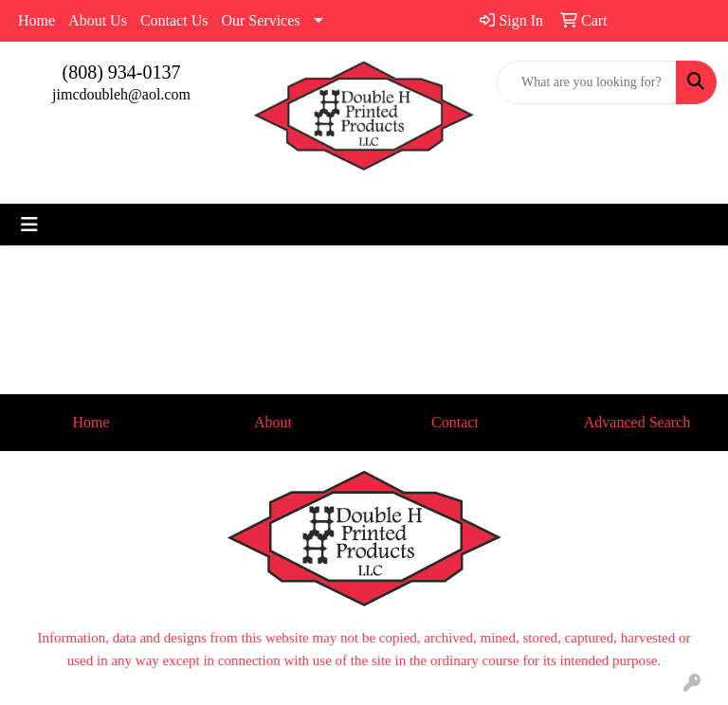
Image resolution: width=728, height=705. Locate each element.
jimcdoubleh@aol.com (121, 94)
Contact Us (174, 20)
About (273, 422)
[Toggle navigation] (29, 225)
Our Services (260, 20)
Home (36, 20)
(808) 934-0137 (122, 72)
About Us (98, 20)
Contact (455, 422)
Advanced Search (637, 422)
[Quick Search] (587, 82)
